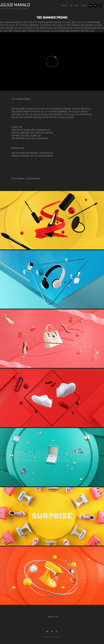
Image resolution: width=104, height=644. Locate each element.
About (77, 6)
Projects (64, 6)
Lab (71, 6)
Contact (84, 6)
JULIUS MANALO (15, 5)
